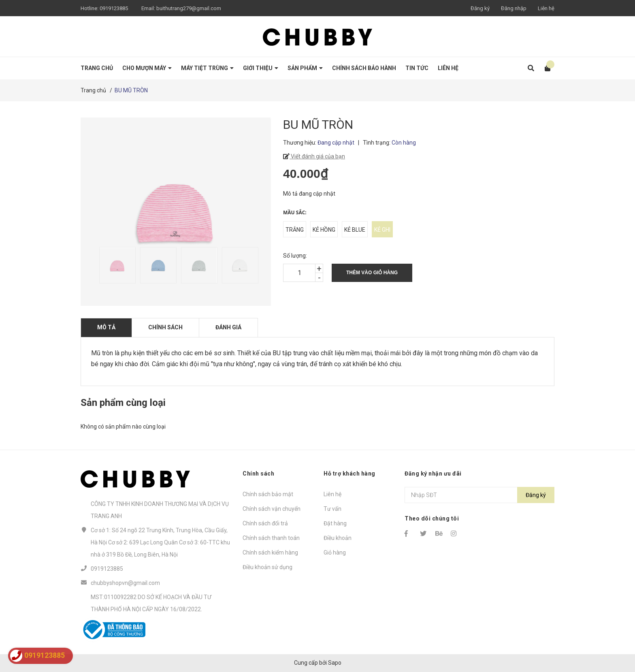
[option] (116, 265)
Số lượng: (295, 256)
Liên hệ (546, 8)
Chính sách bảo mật (268, 494)
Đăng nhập (514, 8)
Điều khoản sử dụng (267, 567)
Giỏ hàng (335, 553)
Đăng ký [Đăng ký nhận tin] (536, 495)
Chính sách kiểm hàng (270, 553)
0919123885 (114, 8)
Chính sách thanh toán (271, 538)
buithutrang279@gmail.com (189, 8)
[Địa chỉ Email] (479, 495)
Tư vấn (332, 509)
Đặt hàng (335, 523)
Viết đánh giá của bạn (317, 156)
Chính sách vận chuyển (272, 509)
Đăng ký (480, 8)
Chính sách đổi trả (265, 523)
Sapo (335, 663)
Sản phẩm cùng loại (123, 403)
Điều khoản (338, 538)
